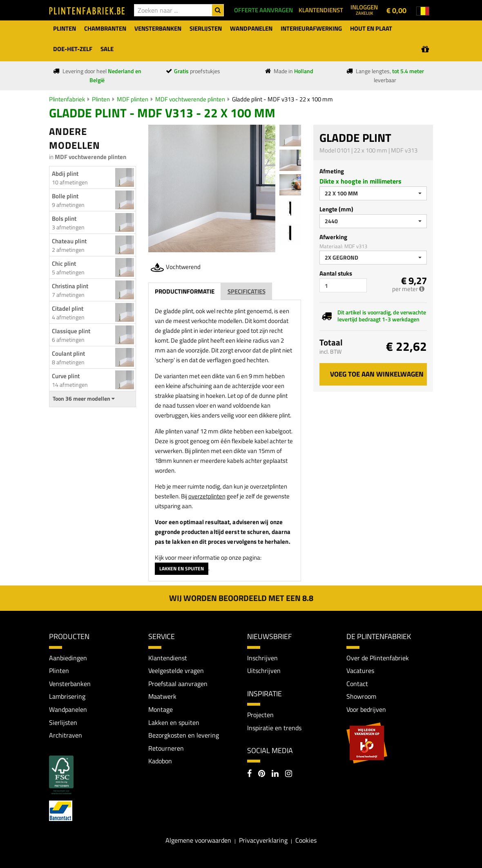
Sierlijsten (63, 722)
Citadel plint (68, 308)
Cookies (306, 840)
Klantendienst (168, 658)
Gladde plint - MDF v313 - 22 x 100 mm (282, 99)
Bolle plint (65, 196)
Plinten (101, 99)
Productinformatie (185, 291)
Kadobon (160, 761)
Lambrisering (67, 696)
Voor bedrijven (366, 709)
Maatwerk (162, 696)
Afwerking (333, 237)
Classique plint (71, 331)
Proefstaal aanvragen (178, 684)
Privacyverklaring (263, 840)
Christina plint (70, 286)
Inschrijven (262, 658)
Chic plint (64, 264)
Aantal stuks (336, 273)
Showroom (361, 696)
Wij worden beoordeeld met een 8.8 (241, 598)
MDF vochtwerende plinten (190, 99)
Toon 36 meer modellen (84, 399)
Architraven (66, 735)
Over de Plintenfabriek (378, 658)
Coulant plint (68, 353)
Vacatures (360, 671)
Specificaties (247, 291)
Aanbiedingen (68, 658)
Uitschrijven (264, 671)
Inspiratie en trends (274, 728)
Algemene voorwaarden (198, 840)
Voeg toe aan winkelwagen (377, 374)
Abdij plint (65, 174)
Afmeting (332, 171)
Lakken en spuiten (182, 569)
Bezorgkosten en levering (184, 735)
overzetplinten (207, 496)
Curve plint (66, 376)
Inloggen (364, 9)
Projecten (260, 715)
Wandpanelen (68, 709)
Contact (357, 684)
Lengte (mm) (336, 209)
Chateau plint (69, 241)
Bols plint (64, 219)
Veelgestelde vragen (176, 671)
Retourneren (166, 748)
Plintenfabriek (67, 99)
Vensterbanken (70, 684)
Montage (161, 709)
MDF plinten (133, 99)
